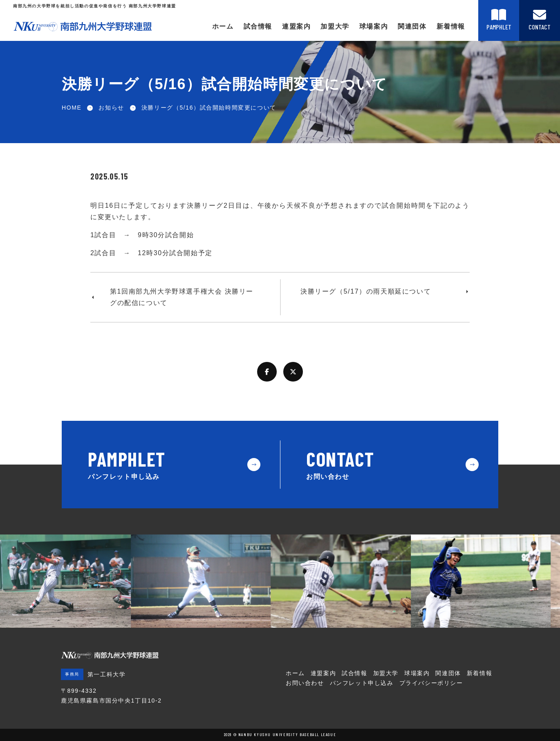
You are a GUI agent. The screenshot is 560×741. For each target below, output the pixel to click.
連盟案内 (296, 26)
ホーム (223, 26)
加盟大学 (335, 26)
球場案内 (374, 26)
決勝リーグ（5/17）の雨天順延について (366, 291)
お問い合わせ (305, 683)
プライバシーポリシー (431, 683)
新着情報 (451, 26)
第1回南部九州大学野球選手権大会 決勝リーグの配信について (182, 297)
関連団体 (412, 26)
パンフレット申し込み (362, 683)
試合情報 (258, 26)
